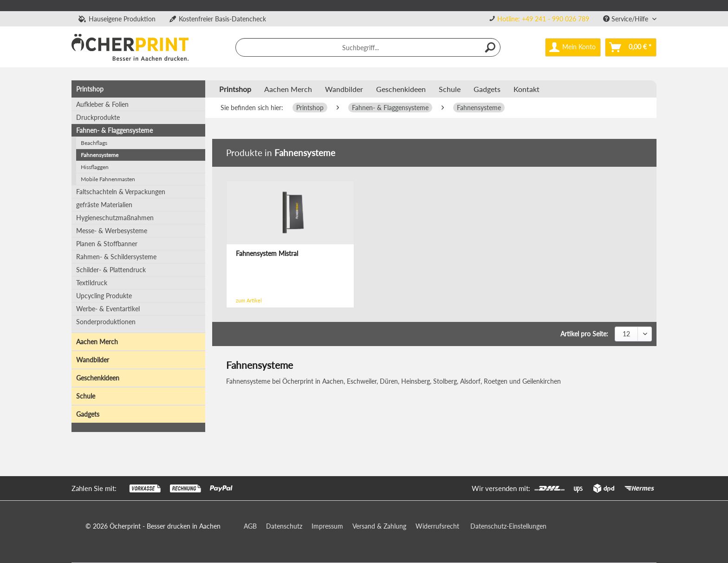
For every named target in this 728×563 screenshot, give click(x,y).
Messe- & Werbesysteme (112, 231)
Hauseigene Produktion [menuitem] (117, 19)
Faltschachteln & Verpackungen (121, 192)
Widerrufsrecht (437, 526)
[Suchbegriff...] (368, 47)
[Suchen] (491, 47)
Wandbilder (93, 360)
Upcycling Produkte (104, 296)
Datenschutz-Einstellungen (508, 526)
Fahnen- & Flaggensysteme (114, 130)
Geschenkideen (98, 378)
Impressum (327, 526)
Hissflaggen (95, 167)
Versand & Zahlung (379, 526)
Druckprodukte (98, 117)
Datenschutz (284, 526)
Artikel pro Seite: (584, 334)
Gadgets (88, 414)
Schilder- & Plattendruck (111, 270)
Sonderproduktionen (106, 322)
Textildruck (92, 283)
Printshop (90, 89)
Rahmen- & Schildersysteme (116, 257)
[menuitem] (539, 19)
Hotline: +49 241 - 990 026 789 (543, 19)
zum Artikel (249, 300)
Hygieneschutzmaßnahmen (115, 218)
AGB (250, 526)
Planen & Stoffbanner (107, 244)
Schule (86, 396)
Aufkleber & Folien (102, 104)
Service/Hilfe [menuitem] (627, 19)
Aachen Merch (97, 342)
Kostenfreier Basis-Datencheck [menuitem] (218, 19)
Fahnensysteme (100, 155)
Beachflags (94, 143)
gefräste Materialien (104, 205)
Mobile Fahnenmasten (108, 179)
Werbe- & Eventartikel (108, 309)
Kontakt (526, 89)
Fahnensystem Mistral (267, 253)
